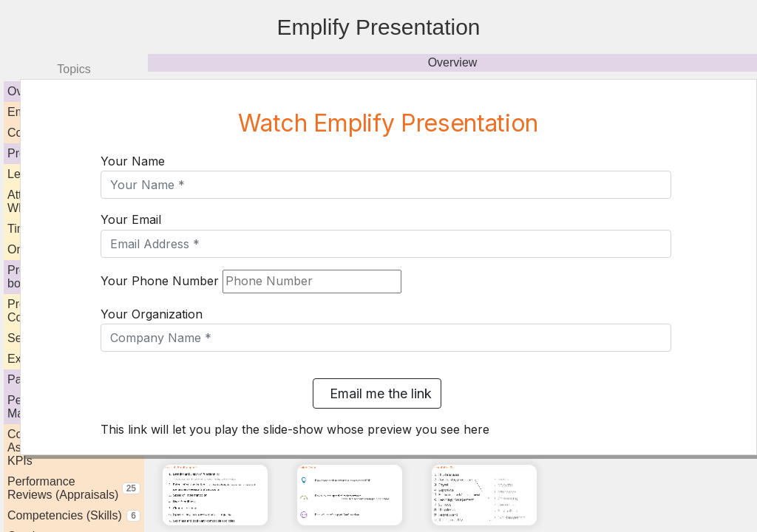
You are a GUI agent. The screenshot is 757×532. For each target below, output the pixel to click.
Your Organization (152, 314)
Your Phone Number (160, 281)
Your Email (131, 219)
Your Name (133, 161)
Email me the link (377, 393)
